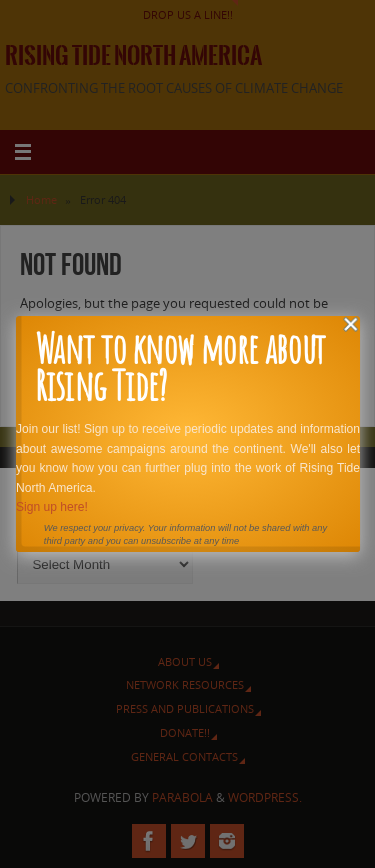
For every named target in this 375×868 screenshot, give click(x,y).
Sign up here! (51, 507)
